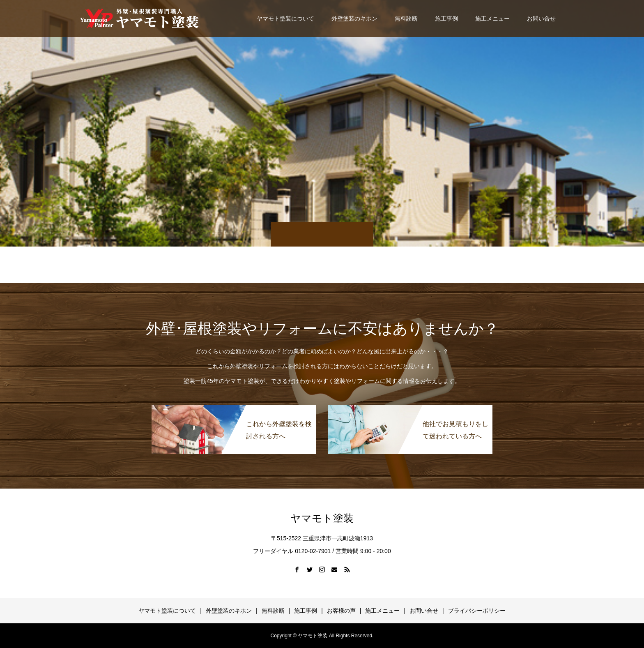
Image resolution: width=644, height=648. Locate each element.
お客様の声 (341, 611)
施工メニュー (492, 18)
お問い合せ (541, 18)
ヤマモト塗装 (322, 518)
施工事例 (446, 18)
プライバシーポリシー (477, 611)
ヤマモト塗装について (285, 18)
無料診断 (406, 18)
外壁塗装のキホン (354, 18)
